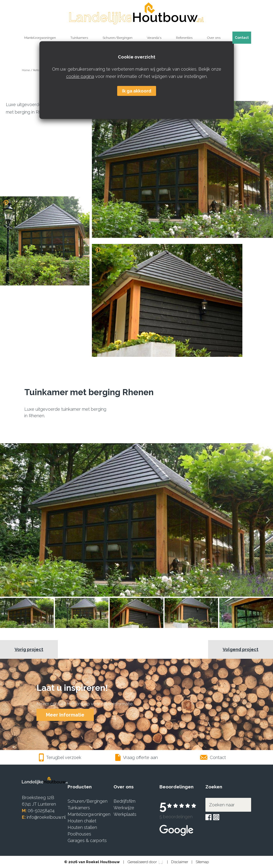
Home (26, 70)
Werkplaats (125, 814)
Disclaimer (180, 862)
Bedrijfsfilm (124, 801)
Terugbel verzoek (60, 757)
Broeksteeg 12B (38, 797)
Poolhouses (79, 834)
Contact (242, 38)
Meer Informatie (65, 715)
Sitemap (202, 862)
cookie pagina (80, 76)
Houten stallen (82, 827)
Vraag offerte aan (137, 757)
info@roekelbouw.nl (46, 817)
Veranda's (154, 38)
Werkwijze (124, 808)
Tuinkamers (79, 38)
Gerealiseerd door (145, 862)
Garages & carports (87, 840)
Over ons (214, 38)
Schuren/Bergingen (118, 38)
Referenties (184, 38)
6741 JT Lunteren (39, 804)
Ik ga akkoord (137, 91)
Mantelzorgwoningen (40, 38)
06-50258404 (41, 811)
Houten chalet (82, 821)
